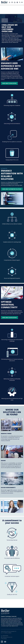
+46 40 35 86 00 (5, 636)
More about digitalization (10, 318)
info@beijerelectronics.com (7, 637)
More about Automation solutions (12, 189)
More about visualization (9, 83)
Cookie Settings (4, 639)
